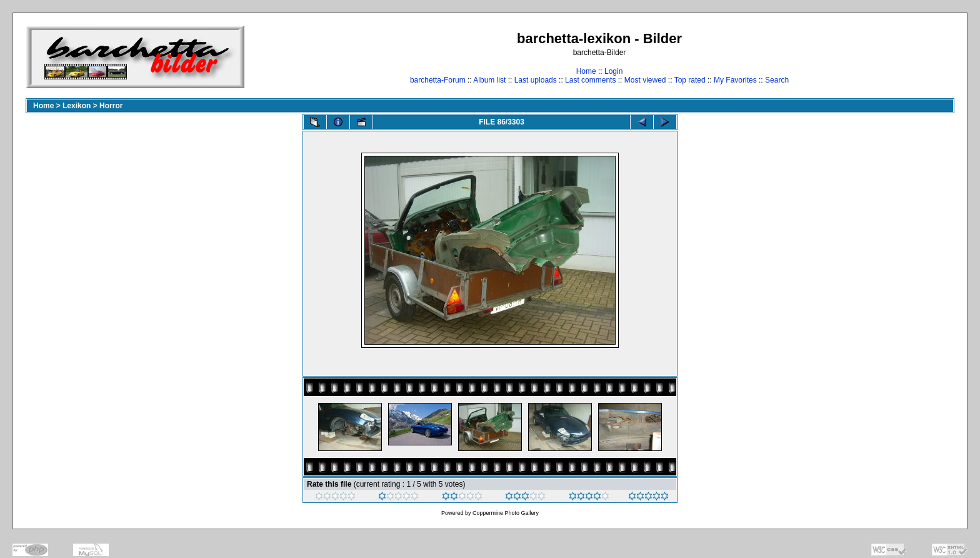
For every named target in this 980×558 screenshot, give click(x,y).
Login (613, 71)
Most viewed (645, 80)
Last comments (590, 80)
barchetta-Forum (438, 80)
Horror (111, 106)
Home (586, 71)
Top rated (690, 80)
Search (777, 80)
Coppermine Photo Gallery (506, 513)
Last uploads (536, 80)
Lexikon (77, 106)
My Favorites (735, 80)
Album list (489, 80)
